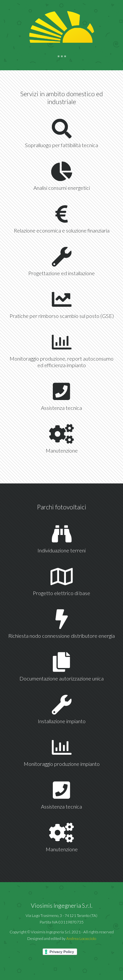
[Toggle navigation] (62, 56)
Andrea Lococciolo (81, 938)
